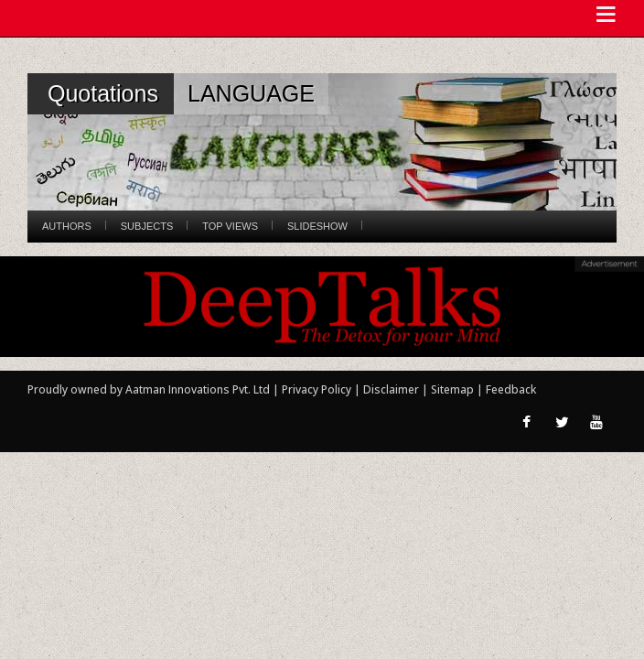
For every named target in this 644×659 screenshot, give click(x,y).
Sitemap (454, 389)
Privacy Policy (318, 389)
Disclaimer (391, 389)
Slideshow (317, 226)
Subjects (147, 226)
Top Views (230, 226)
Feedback (511, 389)
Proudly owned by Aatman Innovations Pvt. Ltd (149, 389)
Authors (67, 226)
